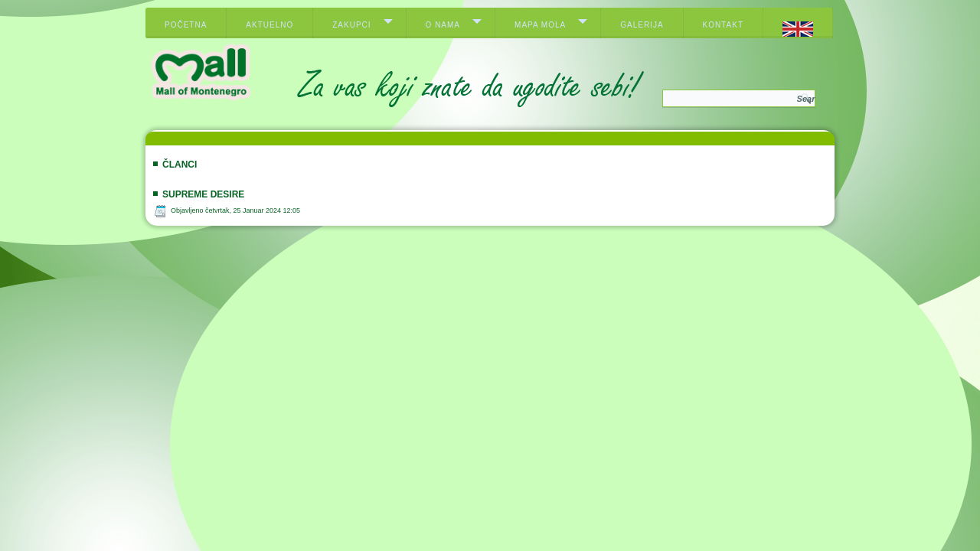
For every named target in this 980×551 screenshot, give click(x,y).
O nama (443, 25)
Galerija (642, 25)
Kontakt (723, 25)
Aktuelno (269, 25)
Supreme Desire (203, 194)
